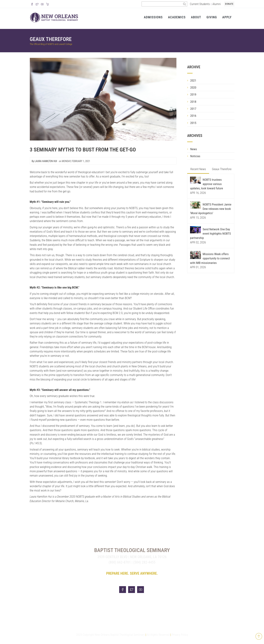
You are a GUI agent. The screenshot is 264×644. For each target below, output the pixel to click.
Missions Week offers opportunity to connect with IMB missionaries (210, 258)
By (44, 161)
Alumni (217, 4)
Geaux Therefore (51, 39)
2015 (193, 123)
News (194, 149)
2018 (193, 102)
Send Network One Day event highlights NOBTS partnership (210, 234)
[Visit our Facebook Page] (32, 4)
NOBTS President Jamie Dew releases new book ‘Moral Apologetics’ (211, 209)
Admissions (153, 17)
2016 (193, 116)
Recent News (198, 169)
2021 (193, 80)
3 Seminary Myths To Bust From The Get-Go (83, 150)
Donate (229, 4)
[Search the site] (162, 4)
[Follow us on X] (37, 4)
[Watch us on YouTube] (42, 4)
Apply (227, 17)
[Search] (185, 4)
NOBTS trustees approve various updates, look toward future (207, 184)
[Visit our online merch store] (47, 4)
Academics (177, 17)
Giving (212, 17)
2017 (193, 109)
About (196, 17)
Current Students (200, 4)
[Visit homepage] (54, 17)
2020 (193, 87)
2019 (193, 94)
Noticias (195, 156)
